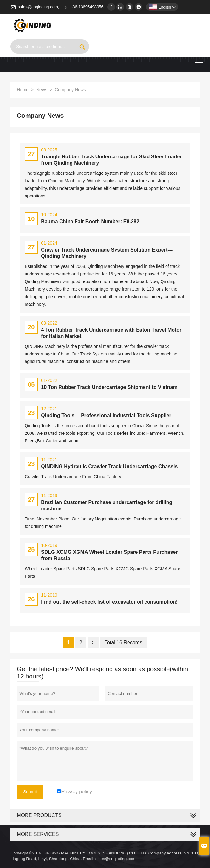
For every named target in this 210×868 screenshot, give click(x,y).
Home (23, 90)
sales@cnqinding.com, (38, 7)
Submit (30, 792)
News (42, 90)
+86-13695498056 (87, 7)
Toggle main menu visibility (199, 62)
